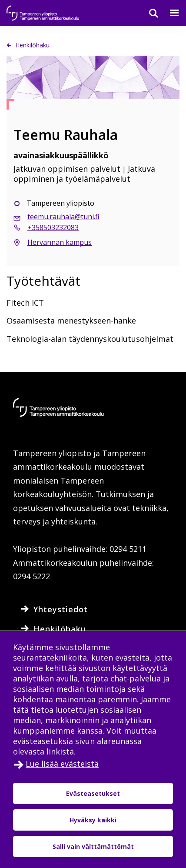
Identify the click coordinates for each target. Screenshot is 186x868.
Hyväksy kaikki (93, 820)
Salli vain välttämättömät (93, 846)
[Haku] (148, 13)
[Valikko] (169, 13)
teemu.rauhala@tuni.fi (63, 217)
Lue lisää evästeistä (62, 764)
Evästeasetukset (93, 793)
